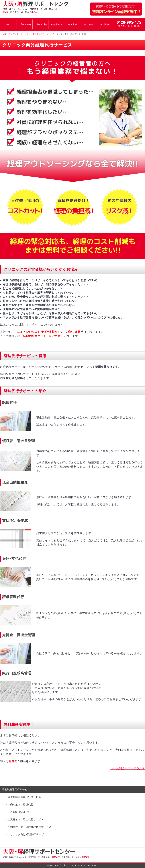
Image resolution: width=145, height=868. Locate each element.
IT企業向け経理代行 (19, 812)
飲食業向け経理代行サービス (24, 797)
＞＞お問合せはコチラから (128, 768)
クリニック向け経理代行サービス (27, 834)
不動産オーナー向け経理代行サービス (30, 827)
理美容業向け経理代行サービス (26, 819)
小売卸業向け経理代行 (21, 804)
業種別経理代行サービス (16, 789)
